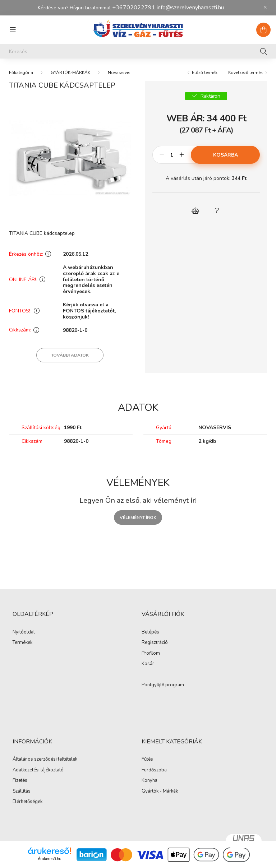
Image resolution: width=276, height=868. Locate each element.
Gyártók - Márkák (160, 792)
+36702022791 (134, 8)
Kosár (148, 664)
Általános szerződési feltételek (45, 760)
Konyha (149, 781)
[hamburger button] (13, 30)
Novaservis (119, 73)
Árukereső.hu (49, 859)
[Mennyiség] (172, 155)
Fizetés (20, 781)
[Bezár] (265, 8)
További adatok (70, 355)
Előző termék (205, 73)
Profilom (151, 654)
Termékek (22, 643)
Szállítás (22, 792)
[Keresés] (138, 51)
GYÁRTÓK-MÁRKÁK (70, 73)
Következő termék (245, 73)
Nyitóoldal (24, 632)
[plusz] (181, 155)
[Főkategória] (21, 73)
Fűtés (147, 760)
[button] (195, 211)
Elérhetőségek (27, 802)
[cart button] (263, 30)
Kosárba (226, 155)
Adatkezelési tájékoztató (38, 770)
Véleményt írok (138, 517)
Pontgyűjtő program (163, 685)
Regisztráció (155, 643)
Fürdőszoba (154, 770)
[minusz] (162, 155)
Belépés (150, 632)
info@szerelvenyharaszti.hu (190, 8)
